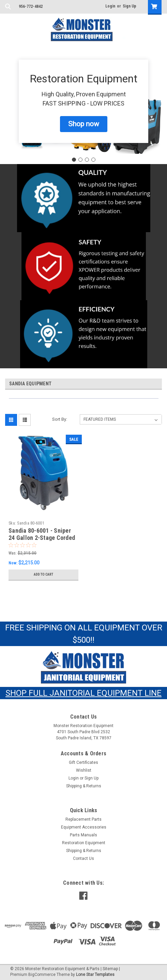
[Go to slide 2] (80, 160)
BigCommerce (42, 975)
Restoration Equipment (84, 843)
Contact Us (83, 858)
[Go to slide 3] (87, 160)
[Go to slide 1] (74, 160)
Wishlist (84, 770)
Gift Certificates (83, 762)
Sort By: (60, 419)
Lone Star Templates (95, 975)
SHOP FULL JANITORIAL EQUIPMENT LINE (83, 693)
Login (110, 6)
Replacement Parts (83, 819)
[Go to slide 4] (93, 160)
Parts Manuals (83, 835)
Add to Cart (43, 574)
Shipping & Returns (84, 786)
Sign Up (130, 6)
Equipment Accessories (84, 827)
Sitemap (110, 969)
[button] (84, 124)
